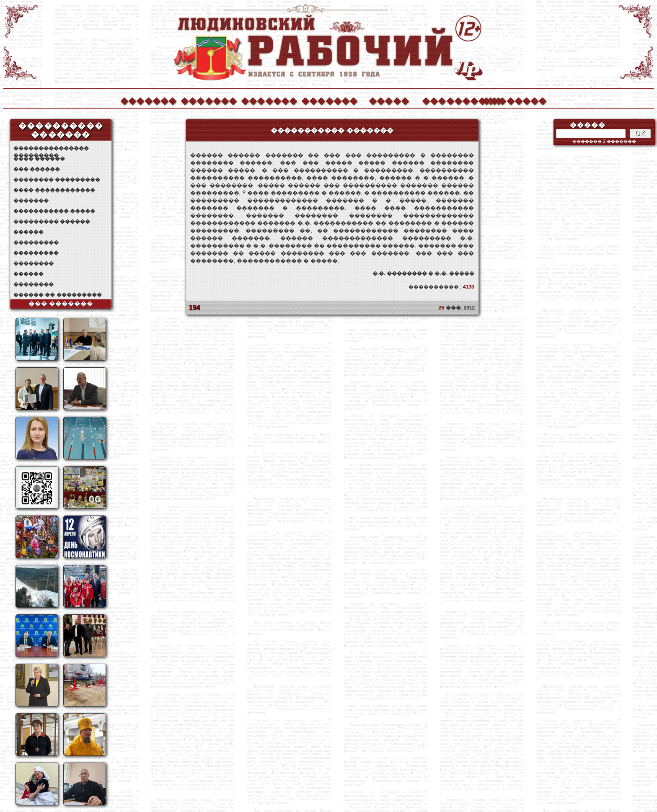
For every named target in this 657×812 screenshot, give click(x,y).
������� (148, 100)
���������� (450, 100)
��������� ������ (52, 222)
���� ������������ (54, 190)
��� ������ (37, 169)
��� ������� (61, 304)
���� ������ (39, 159)
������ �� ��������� (58, 295)
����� (389, 100)
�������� (510, 100)
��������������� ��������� (51, 148)
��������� (36, 242)
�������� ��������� (57, 180)
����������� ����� (54, 211)
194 (195, 308)
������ (28, 232)
